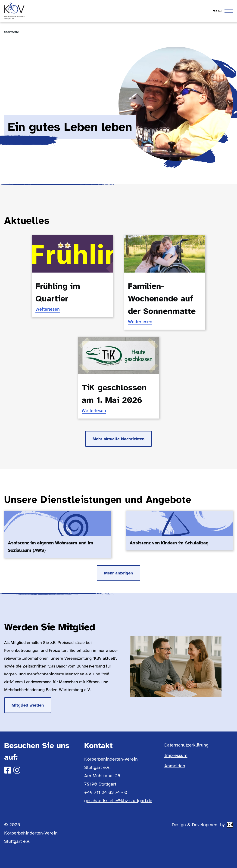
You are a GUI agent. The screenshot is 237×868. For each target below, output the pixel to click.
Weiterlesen (48, 309)
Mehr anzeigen (118, 573)
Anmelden (175, 766)
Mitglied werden (28, 705)
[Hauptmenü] (221, 11)
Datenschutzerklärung (186, 745)
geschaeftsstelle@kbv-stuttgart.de (118, 801)
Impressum (176, 755)
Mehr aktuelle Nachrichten (118, 439)
